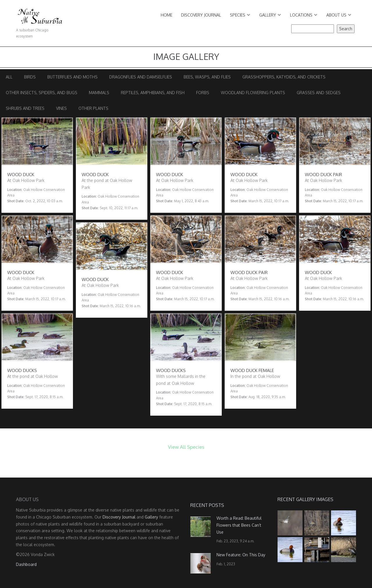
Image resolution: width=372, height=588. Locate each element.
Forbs (203, 93)
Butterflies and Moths (73, 77)
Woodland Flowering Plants (253, 93)
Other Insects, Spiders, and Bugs (42, 93)
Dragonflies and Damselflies (141, 77)
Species (240, 15)
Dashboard (26, 564)
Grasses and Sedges (319, 93)
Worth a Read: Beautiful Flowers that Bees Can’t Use (239, 525)
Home (167, 15)
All (9, 77)
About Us (339, 15)
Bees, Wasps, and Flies (207, 77)
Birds (30, 77)
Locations (304, 15)
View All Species (186, 447)
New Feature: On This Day (241, 555)
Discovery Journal (201, 15)
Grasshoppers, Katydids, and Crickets (284, 77)
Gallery (270, 15)
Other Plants (93, 108)
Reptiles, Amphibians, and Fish (153, 93)
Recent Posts (207, 505)
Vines (61, 108)
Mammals (99, 93)
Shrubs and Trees (25, 108)
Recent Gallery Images (305, 499)
